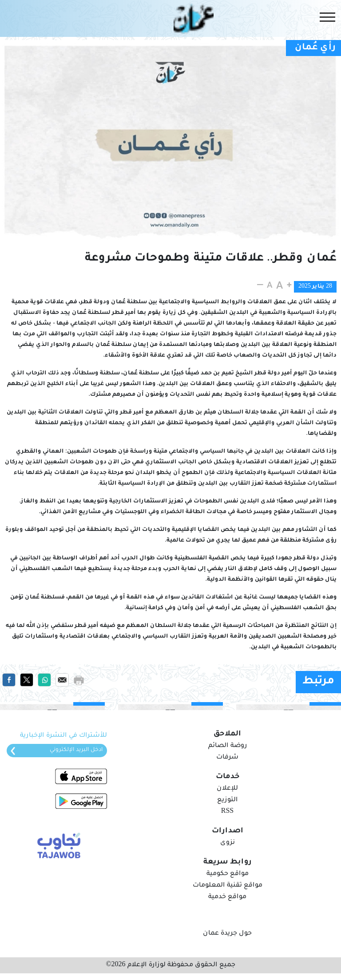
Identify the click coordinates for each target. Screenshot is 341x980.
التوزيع (227, 800)
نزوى (228, 843)
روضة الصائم (228, 746)
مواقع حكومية (228, 874)
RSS (227, 812)
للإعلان (227, 789)
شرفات (227, 758)
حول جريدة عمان (227, 934)
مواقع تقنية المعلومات (228, 886)
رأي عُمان (315, 48)
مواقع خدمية (227, 897)
